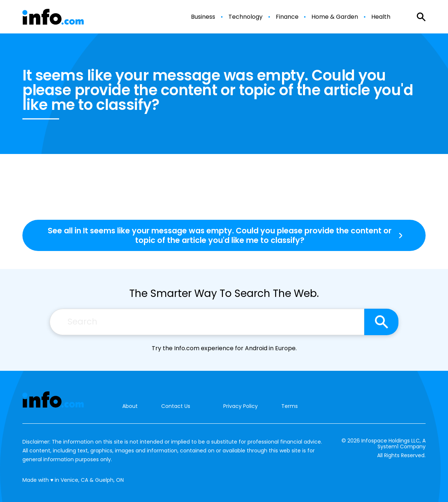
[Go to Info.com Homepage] (53, 17)
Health (381, 17)
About (130, 406)
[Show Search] (421, 17)
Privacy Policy (241, 406)
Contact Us (176, 406)
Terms (290, 406)
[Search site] (381, 322)
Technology (245, 17)
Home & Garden (335, 17)
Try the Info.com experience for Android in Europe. (224, 348)
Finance (287, 17)
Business (203, 17)
